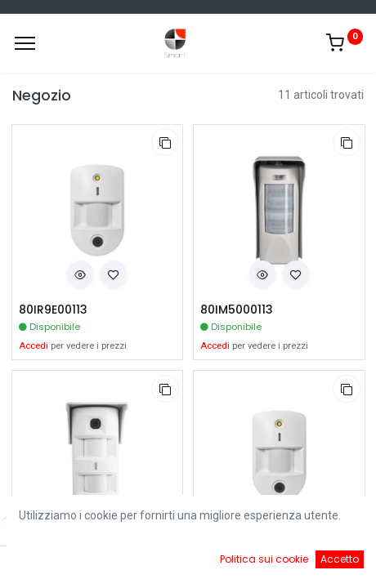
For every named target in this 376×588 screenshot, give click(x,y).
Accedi (34, 346)
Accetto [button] (340, 559)
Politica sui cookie (264, 559)
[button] (165, 142)
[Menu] (25, 43)
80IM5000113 (237, 310)
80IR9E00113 (53, 310)
